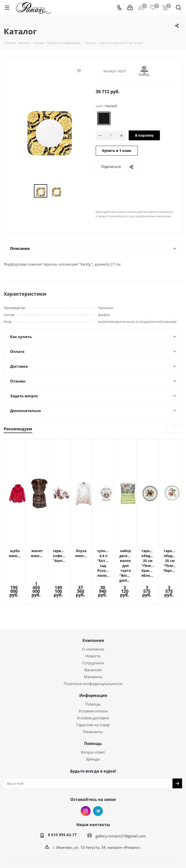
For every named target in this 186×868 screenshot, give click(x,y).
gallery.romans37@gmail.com (121, 809)
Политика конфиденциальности (93, 656)
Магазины (93, 650)
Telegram (98, 784)
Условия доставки (93, 691)
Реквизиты (93, 705)
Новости (93, 629)
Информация (93, 668)
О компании (93, 622)
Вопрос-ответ (93, 725)
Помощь (93, 677)
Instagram (86, 784)
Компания (93, 613)
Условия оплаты (93, 684)
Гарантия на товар (93, 698)
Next (178, 429)
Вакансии (93, 643)
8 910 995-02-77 (62, 808)
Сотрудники (93, 636)
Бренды (93, 732)
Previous (170, 429)
